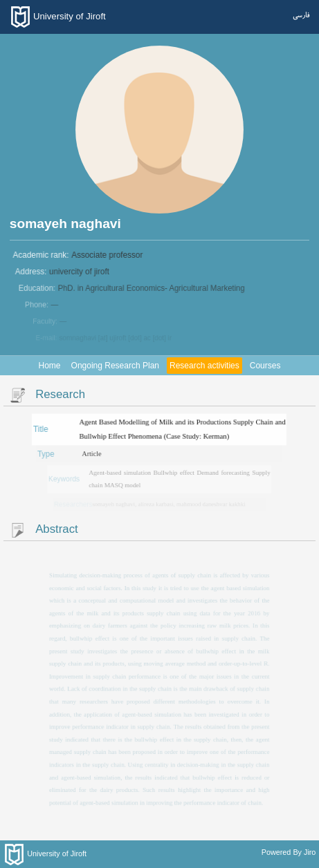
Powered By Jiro (289, 852)
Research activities (204, 366)
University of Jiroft (70, 16)
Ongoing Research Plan (115, 366)
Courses (265, 366)
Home (50, 366)
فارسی (301, 16)
